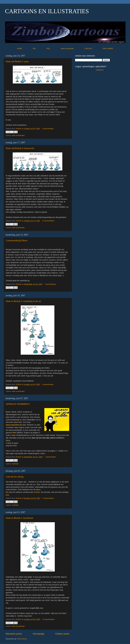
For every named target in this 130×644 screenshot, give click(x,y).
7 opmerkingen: (51, 457)
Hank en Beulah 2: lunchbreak (19, 518)
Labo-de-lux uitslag (15, 477)
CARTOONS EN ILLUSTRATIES (47, 11)
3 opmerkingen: (51, 284)
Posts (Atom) (22, 639)
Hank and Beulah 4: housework (20, 148)
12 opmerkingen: (49, 619)
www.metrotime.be (14, 425)
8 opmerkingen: (48, 384)
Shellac (37, 492)
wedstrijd (15, 464)
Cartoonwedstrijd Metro (17, 241)
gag (7, 495)
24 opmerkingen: (49, 221)
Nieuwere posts (14, 634)
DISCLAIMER (108, 49)
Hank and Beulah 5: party (17, 61)
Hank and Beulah (72, 49)
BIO (39, 49)
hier (14, 433)
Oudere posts (62, 634)
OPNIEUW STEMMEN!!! (18, 404)
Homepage (38, 634)
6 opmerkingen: (48, 129)
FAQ (53, 49)
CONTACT (94, 49)
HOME (25, 49)
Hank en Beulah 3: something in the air (23, 301)
